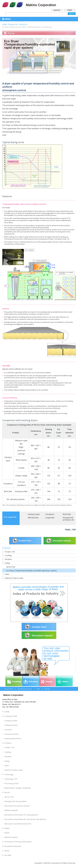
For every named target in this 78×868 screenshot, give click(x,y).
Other (7, 574)
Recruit (7, 792)
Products (8, 743)
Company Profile (11, 716)
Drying (7, 563)
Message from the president (15, 801)
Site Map (47, 689)
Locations (8, 730)
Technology (9, 774)
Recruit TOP (9, 797)
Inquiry (7, 828)
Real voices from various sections (17, 806)
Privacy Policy (9, 689)
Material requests (11, 837)
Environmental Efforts (13, 738)
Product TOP (10, 552)
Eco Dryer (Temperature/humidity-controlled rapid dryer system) (31, 571)
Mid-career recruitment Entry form (18, 824)
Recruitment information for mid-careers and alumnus (25, 819)
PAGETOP (70, 530)
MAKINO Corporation (52, 863)
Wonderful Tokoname (25, 689)
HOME (7, 712)
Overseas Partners (12, 734)
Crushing (8, 555)
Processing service (11, 783)
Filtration (8, 559)
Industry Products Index (14, 578)
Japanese (57, 10)
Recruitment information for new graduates (21, 815)
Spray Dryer (11, 567)
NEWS (38, 689)
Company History (11, 725)
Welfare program (11, 810)
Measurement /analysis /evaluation (18, 788)
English (70, 10)
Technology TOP (11, 779)
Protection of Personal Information (18, 842)
